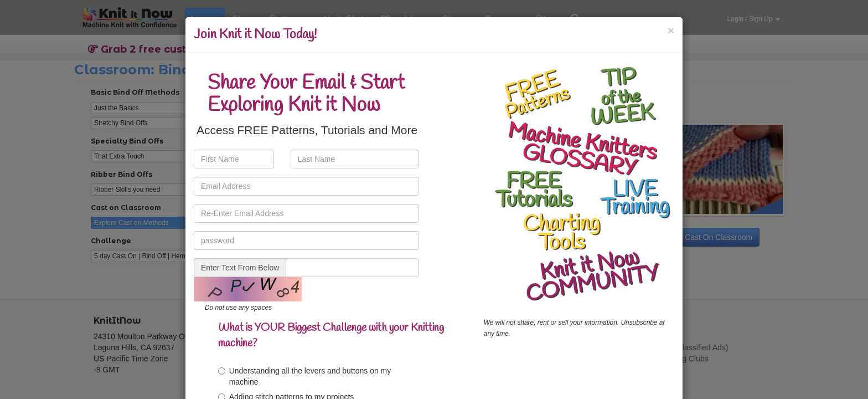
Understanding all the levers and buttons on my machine (305, 376)
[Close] (671, 30)
